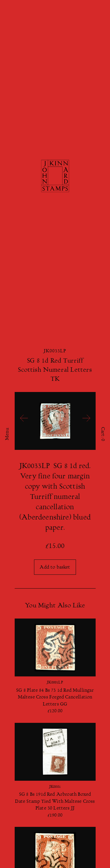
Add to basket (55, 568)
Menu (7, 434)
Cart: (103, 434)
